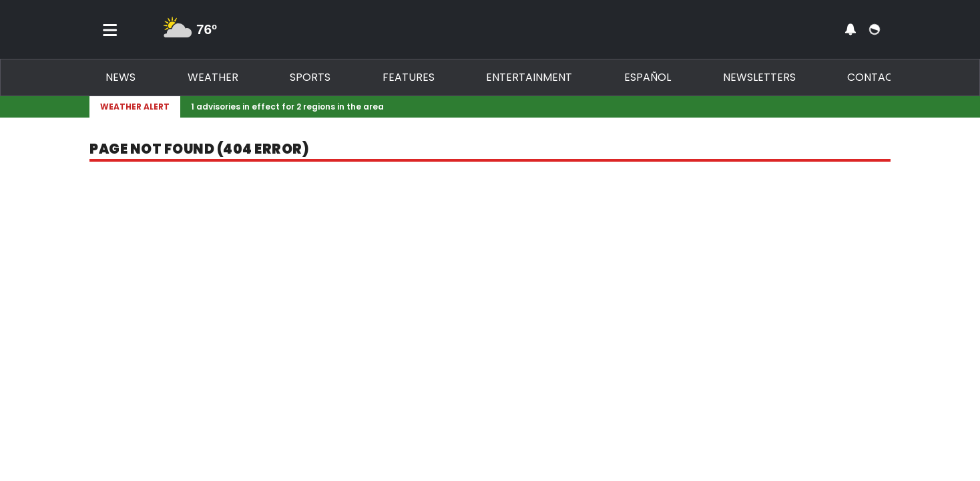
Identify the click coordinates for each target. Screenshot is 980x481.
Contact (874, 77)
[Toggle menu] (110, 29)
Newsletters (759, 77)
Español (648, 77)
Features (409, 77)
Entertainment (529, 77)
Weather (213, 77)
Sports (310, 77)
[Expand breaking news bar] (888, 107)
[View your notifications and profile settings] (850, 29)
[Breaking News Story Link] (533, 107)
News (120, 77)
